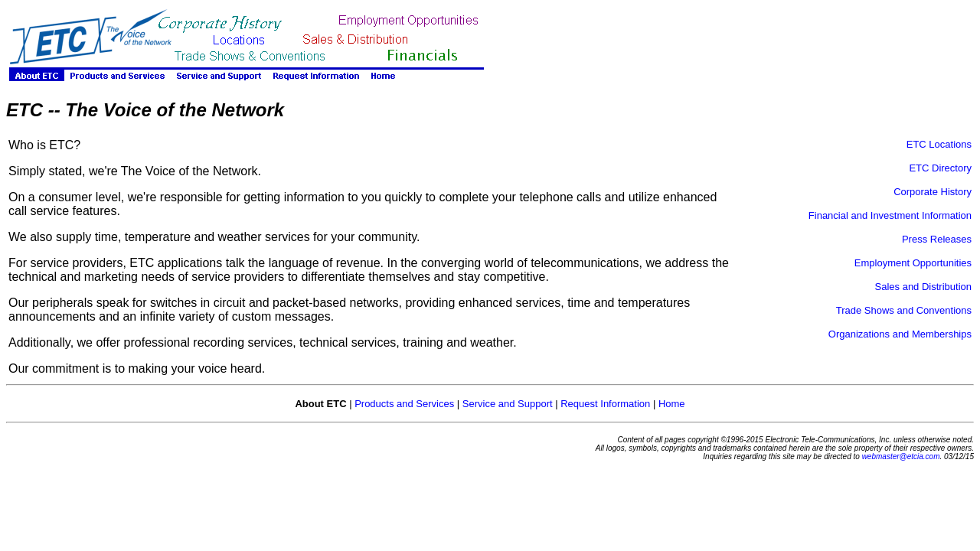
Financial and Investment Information (890, 215)
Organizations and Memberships (900, 334)
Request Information (605, 404)
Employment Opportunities (913, 263)
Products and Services (404, 404)
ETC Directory (940, 168)
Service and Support (508, 404)
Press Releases (937, 239)
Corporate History (933, 192)
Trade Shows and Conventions (904, 310)
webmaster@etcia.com (901, 456)
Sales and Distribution (923, 287)
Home (672, 404)
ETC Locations (939, 144)
